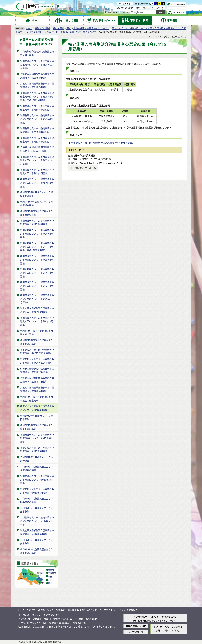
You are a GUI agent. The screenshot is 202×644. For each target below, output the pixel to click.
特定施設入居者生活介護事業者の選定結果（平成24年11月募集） (37, 361)
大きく (146, 8)
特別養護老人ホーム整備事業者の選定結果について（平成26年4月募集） (37, 260)
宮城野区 (52, 573)
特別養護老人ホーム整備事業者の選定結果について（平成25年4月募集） (37, 273)
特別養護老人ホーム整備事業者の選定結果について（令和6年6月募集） (37, 479)
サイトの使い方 (27, 610)
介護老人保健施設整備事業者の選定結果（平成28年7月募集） (37, 85)
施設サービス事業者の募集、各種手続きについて (72, 32)
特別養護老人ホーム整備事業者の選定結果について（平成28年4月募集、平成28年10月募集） (37, 96)
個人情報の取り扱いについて (82, 610)
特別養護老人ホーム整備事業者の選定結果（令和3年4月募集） (37, 222)
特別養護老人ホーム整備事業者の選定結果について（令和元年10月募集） (37, 160)
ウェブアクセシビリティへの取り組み (119, 610)
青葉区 (51, 570)
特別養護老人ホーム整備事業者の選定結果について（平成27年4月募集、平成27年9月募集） (37, 247)
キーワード (111, 12)
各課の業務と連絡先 (136, 626)
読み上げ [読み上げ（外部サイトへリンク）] (127, 4)
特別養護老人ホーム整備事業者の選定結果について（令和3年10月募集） (37, 321)
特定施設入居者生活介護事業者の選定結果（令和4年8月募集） (37, 408)
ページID (124, 12)
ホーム (29, 28)
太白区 (51, 579)
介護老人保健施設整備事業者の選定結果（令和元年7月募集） (37, 149)
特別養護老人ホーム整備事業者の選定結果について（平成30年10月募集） (37, 64)
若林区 (51, 576)
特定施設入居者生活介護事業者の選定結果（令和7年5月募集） (37, 532)
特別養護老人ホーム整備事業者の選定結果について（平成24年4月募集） (37, 234)
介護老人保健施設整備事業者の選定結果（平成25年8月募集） (37, 380)
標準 (151, 4)
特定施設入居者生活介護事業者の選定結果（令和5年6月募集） (37, 449)
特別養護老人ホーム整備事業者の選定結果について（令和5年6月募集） (37, 438)
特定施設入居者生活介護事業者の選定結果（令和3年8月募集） (37, 310)
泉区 (50, 583)
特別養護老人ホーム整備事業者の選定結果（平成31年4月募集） (37, 140)
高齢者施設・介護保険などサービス (91, 28)
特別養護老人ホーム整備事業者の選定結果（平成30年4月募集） (37, 108)
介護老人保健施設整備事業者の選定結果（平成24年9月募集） (37, 389)
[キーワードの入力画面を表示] (106, 12)
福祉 (69, 28)
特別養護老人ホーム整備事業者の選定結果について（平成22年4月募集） (37, 286)
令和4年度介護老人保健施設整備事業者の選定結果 (37, 399)
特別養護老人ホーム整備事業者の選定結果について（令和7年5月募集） (37, 521)
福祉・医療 (58, 28)
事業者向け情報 (43, 28)
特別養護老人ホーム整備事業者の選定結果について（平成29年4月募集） (37, 119)
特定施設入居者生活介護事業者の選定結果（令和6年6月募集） (37, 491)
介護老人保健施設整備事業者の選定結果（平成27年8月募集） (37, 76)
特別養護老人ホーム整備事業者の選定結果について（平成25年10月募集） (37, 299)
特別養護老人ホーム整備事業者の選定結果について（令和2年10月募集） (37, 183)
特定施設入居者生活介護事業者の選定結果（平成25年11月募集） (37, 351)
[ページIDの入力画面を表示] (119, 12)
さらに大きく (158, 8)
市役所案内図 (136, 632)
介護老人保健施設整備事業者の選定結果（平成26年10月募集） (37, 370)
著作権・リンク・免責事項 (51, 610)
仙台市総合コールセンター (147, 617)
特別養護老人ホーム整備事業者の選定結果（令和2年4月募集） (37, 171)
